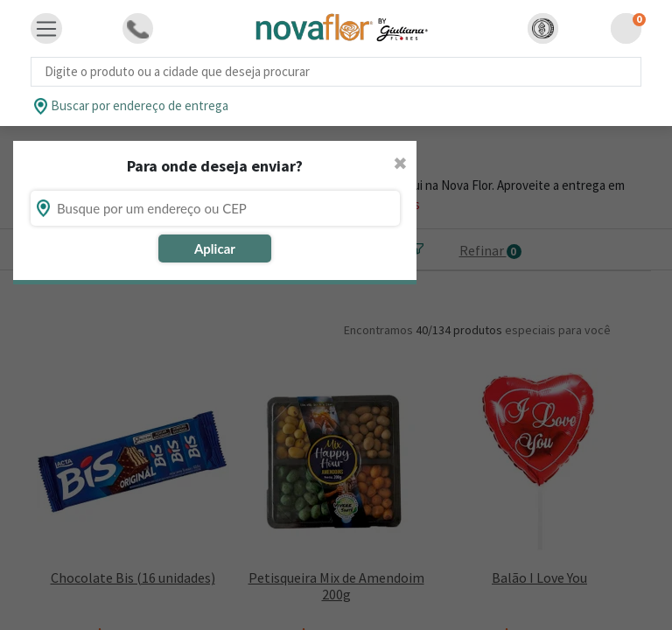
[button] (543, 28)
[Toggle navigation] (46, 29)
